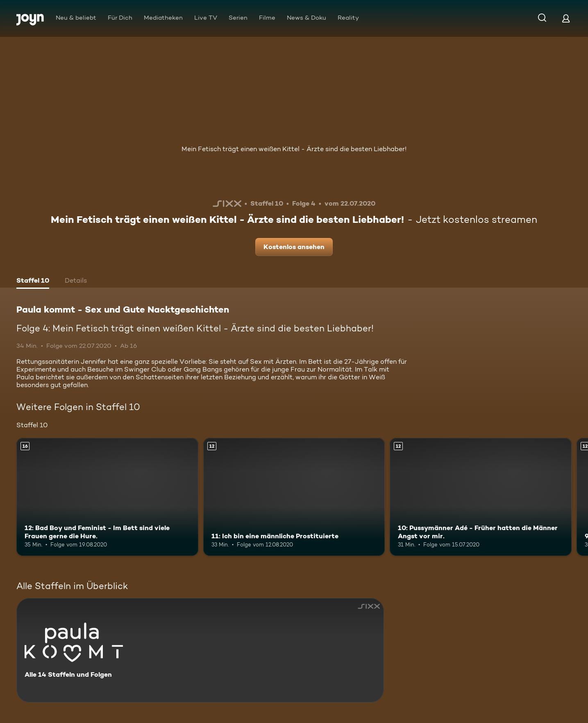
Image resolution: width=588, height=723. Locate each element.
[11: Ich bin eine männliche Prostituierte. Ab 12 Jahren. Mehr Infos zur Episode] (294, 497)
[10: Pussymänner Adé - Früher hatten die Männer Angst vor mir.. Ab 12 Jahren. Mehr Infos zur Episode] (481, 497)
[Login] (566, 18)
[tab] (33, 281)
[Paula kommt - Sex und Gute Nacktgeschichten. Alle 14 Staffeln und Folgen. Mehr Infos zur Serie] (200, 650)
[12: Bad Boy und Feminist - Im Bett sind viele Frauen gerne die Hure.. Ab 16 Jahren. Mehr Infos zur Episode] (107, 497)
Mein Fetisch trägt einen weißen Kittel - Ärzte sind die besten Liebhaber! (294, 149)
